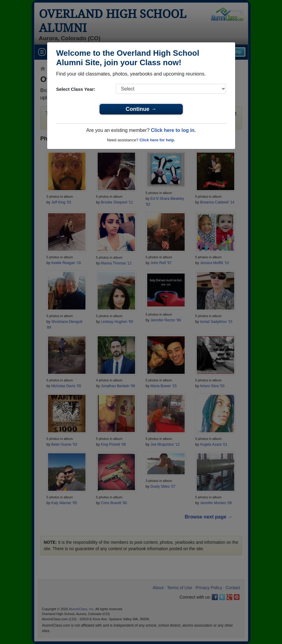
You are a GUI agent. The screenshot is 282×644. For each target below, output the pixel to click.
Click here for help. (157, 140)
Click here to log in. (173, 130)
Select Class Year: (76, 89)
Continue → (141, 109)
